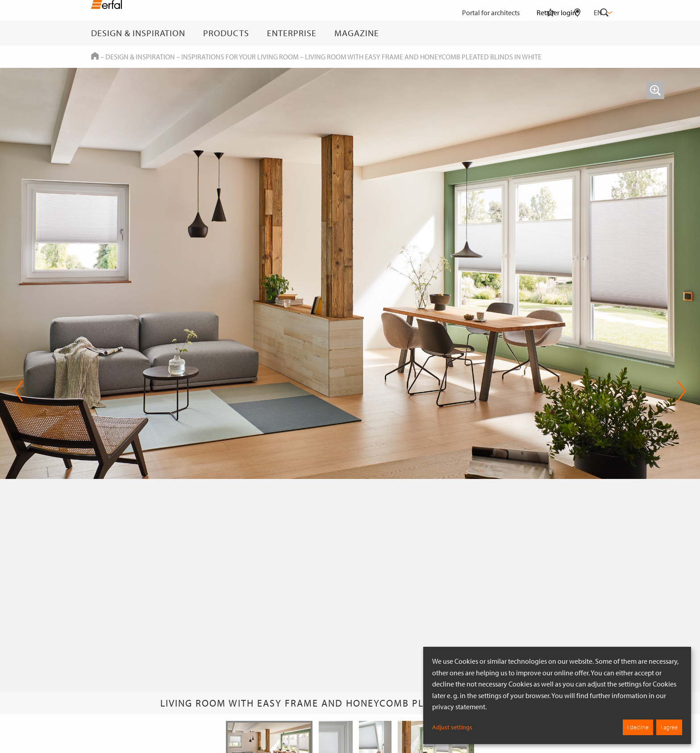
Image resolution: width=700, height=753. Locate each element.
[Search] (604, 33)
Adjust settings (452, 727)
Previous (19, 391)
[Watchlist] (550, 33)
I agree (669, 727)
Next (681, 391)
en (602, 12)
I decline (638, 727)
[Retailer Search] (577, 33)
